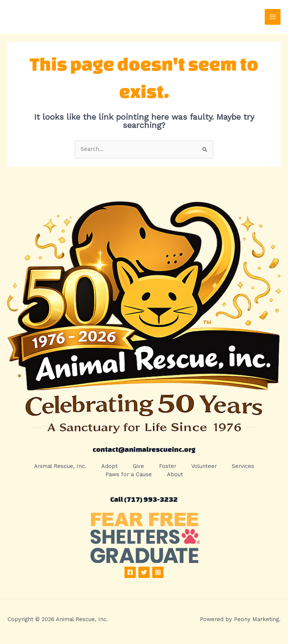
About (175, 474)
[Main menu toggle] (273, 17)
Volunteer (204, 466)
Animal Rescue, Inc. (60, 466)
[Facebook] (130, 572)
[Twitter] (144, 572)
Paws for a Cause (129, 474)
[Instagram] (158, 572)
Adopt (109, 466)
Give (138, 466)
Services (243, 466)
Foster (168, 466)
